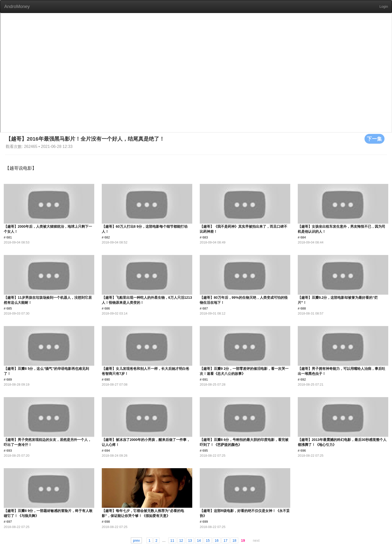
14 (199, 540)
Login (384, 7)
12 (181, 540)
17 (225, 540)
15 (208, 540)
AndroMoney (17, 7)
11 (172, 540)
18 (234, 540)
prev (136, 540)
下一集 (374, 139)
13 (190, 540)
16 (217, 540)
